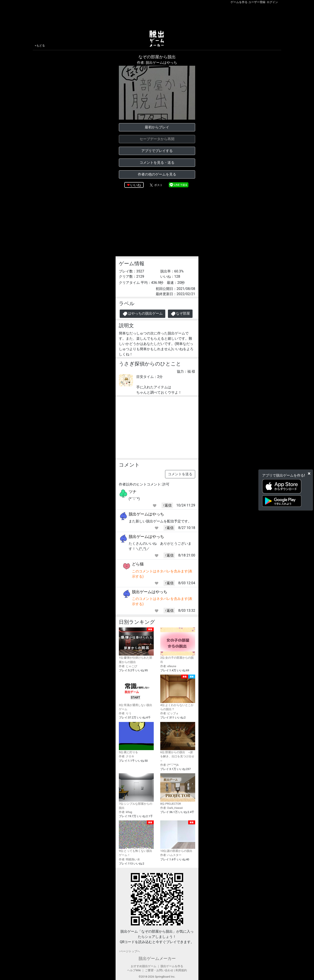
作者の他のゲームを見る (157, 174)
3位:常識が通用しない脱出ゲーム (136, 693)
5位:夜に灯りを (136, 738)
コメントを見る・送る (157, 163)
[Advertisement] (157, 16)
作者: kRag (125, 812)
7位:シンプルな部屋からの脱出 (136, 791)
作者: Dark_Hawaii (172, 808)
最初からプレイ (157, 127)
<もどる (40, 46)
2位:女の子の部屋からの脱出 (178, 646)
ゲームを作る (239, 2)
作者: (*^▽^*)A (169, 765)
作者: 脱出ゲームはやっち (157, 63)
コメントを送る (180, 474)
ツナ (133, 492)
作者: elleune (168, 666)
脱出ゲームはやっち (146, 514)
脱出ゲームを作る (172, 966)
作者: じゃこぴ (128, 666)
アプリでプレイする (157, 151)
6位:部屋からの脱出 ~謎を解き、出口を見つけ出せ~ (178, 742)
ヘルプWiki (134, 970)
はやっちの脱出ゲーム (142, 314)
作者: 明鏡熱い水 (129, 859)
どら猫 (138, 564)
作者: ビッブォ (169, 713)
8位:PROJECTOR (178, 789)
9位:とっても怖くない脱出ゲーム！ (136, 839)
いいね (136, 185)
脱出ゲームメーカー (157, 958)
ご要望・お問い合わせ (159, 970)
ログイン (272, 2)
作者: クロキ (127, 756)
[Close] (309, 473)
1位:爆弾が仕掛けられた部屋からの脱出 (136, 646)
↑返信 (167, 505)
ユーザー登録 (257, 2)
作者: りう (125, 713)
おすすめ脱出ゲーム (144, 966)
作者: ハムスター (171, 855)
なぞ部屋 (180, 314)
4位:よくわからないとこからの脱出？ (178, 693)
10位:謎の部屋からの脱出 (178, 836)
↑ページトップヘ (129, 951)
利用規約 (181, 970)
